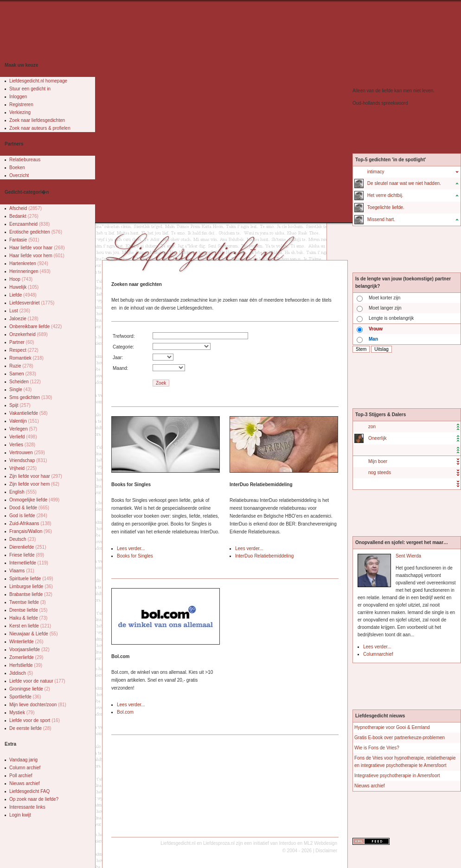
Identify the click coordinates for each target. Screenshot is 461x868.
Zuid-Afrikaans (30, 523)
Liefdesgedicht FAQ (29, 791)
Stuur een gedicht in (30, 89)
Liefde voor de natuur (37, 681)
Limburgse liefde (31, 586)
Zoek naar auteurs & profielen (40, 128)
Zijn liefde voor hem (34, 484)
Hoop (21, 279)
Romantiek (26, 358)
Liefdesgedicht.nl (178, 843)
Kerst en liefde (30, 626)
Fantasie (24, 240)
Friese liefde (27, 555)
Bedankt (24, 216)
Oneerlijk (377, 438)
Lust (20, 311)
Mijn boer (378, 461)
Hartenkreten (29, 263)
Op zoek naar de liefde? (34, 799)
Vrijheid (23, 468)
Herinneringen (30, 271)
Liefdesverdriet (32, 303)
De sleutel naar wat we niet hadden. (404, 183)
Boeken (17, 168)
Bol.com (125, 712)
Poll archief (21, 776)
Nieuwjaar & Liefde (34, 634)
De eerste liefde (30, 728)
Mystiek (22, 713)
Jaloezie (24, 319)
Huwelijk (24, 287)
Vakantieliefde (29, 413)
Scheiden (25, 382)
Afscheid (26, 208)
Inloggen (18, 97)
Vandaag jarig (23, 760)
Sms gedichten (31, 397)
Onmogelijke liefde (34, 500)
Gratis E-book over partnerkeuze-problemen (400, 738)
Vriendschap (28, 460)
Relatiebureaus (25, 160)
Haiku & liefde (28, 618)
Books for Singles (135, 556)
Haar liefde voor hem (37, 256)
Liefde (23, 295)
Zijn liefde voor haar (36, 476)
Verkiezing (20, 112)
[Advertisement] (109, 114)
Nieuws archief (25, 783)
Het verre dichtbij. (385, 195)
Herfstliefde (26, 665)
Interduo (288, 843)
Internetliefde (29, 563)
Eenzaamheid (29, 224)
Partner (22, 342)
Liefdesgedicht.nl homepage (38, 81)
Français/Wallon (31, 531)
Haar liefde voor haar (37, 248)
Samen (23, 374)
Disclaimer (326, 851)
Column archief (25, 768)
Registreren (21, 105)
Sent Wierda (408, 556)
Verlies (22, 445)
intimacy (376, 172)
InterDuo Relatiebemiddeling (264, 556)
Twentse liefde (28, 602)
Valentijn (24, 421)
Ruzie (21, 366)
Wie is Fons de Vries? (377, 748)
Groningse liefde (30, 689)
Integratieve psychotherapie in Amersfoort (397, 776)
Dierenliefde (28, 547)
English (23, 492)
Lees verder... (131, 548)
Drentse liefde (28, 610)
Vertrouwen (27, 453)
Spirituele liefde (31, 579)
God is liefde (28, 516)
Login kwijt (20, 815)
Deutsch (22, 539)
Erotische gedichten (36, 232)
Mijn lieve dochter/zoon (38, 705)
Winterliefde (26, 642)
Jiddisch (21, 673)
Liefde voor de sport (35, 720)
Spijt (20, 405)
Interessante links (27, 807)
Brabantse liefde (31, 594)
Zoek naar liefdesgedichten (37, 120)
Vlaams (22, 571)
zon (372, 427)
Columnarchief (378, 654)
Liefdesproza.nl (219, 843)
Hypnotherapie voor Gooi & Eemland (392, 727)
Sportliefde (25, 697)
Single (20, 390)
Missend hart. (381, 219)
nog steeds (380, 472)
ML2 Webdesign (320, 843)
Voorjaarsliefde (29, 649)
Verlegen (23, 429)
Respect (24, 350)
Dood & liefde (29, 508)
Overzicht (19, 175)
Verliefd (23, 437)
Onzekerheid (29, 334)
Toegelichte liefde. (386, 207)
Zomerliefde (26, 657)
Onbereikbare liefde (35, 326)
